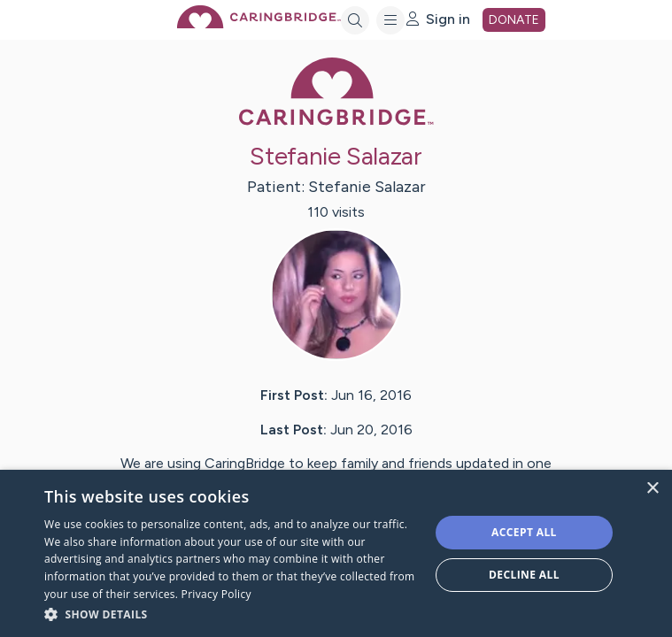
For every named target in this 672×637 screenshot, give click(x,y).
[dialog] (336, 553)
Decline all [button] (524, 575)
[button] (231, 614)
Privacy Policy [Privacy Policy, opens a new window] (216, 594)
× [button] (652, 489)
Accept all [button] (524, 532)
